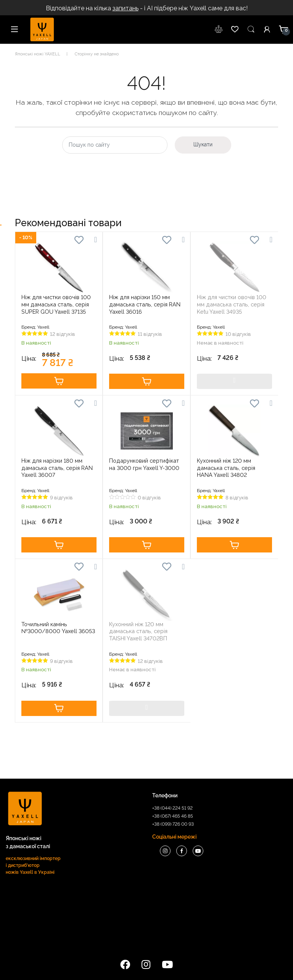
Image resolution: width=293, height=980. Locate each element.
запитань (126, 8)
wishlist (219, 29)
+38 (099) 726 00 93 (173, 824)
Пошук (251, 29)
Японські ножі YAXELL (38, 54)
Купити (59, 381)
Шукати (203, 144)
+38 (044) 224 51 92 (172, 808)
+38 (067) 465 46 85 (173, 816)
